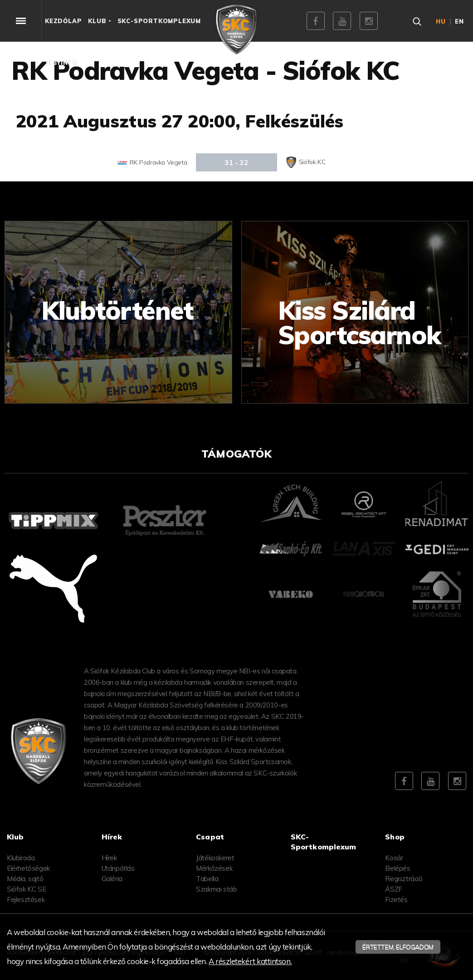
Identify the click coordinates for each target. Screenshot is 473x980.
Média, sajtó (25, 879)
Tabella (207, 879)
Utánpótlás (118, 868)
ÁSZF (393, 889)
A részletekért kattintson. (250, 961)
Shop (395, 837)
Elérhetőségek (28, 868)
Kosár (394, 858)
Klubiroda (21, 858)
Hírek (109, 858)
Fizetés (396, 900)
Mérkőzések (214, 868)
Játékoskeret (215, 858)
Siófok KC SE (26, 889)
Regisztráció (404, 879)
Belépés (397, 868)
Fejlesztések (26, 900)
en (459, 21)
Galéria (112, 879)
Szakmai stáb (216, 889)
